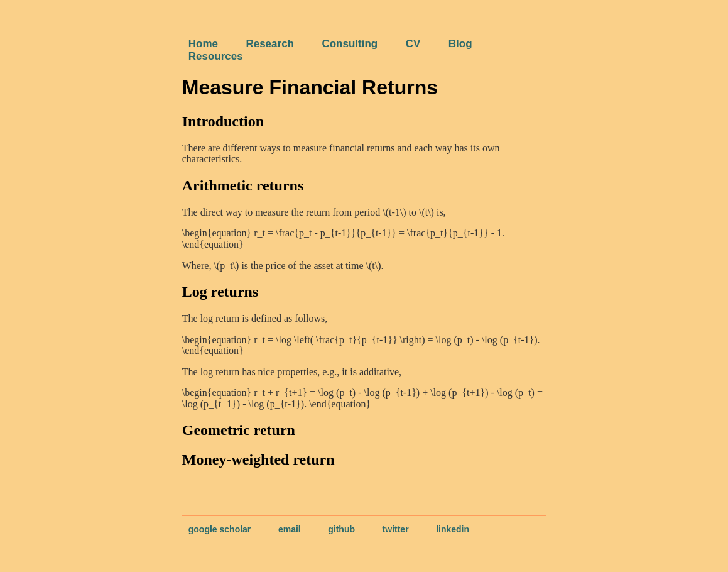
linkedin (453, 529)
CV (413, 44)
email (290, 529)
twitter (396, 529)
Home (203, 44)
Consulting (350, 44)
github (341, 529)
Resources (216, 56)
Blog (460, 44)
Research (270, 44)
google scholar (220, 529)
